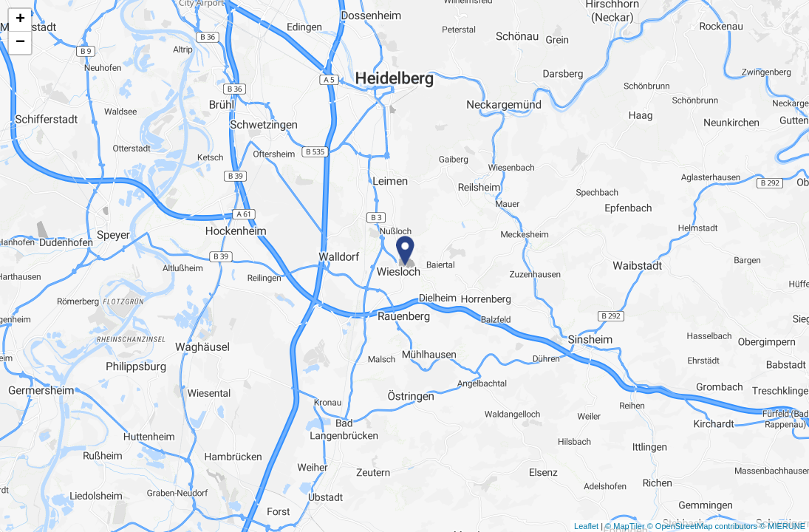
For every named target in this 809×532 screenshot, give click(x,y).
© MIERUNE (782, 526)
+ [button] (20, 20)
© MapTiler (625, 526)
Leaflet (586, 526)
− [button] (20, 43)
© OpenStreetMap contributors (702, 526)
